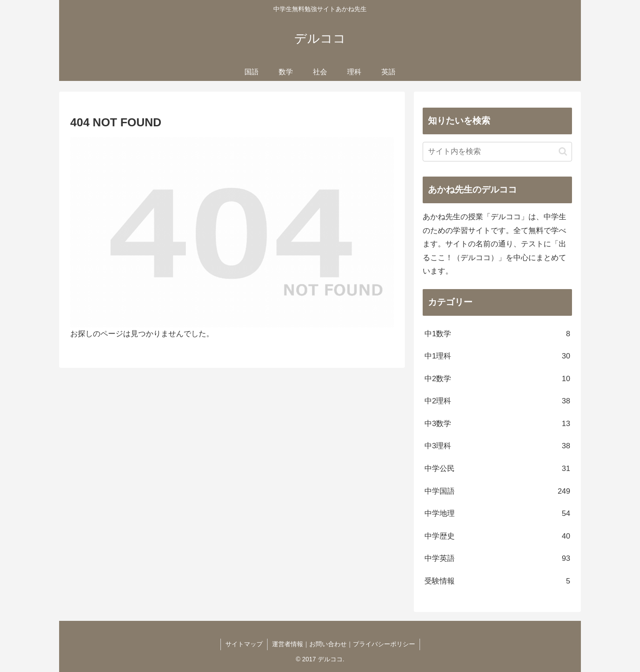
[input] (497, 152)
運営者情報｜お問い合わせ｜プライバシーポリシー (344, 644)
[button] (563, 151)
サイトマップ (244, 644)
